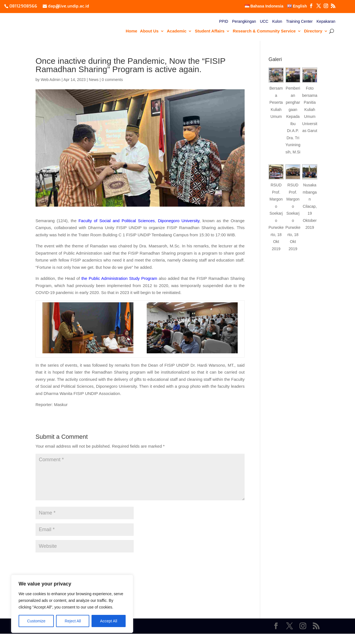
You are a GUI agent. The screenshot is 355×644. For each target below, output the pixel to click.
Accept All (109, 621)
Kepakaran (326, 21)
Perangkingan (244, 21)
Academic (177, 31)
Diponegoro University (178, 221)
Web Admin (51, 80)
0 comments (112, 80)
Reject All (73, 621)
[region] (72, 604)
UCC (264, 21)
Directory (313, 31)
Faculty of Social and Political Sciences (117, 221)
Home (131, 31)
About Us (149, 31)
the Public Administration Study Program (119, 278)
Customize (36, 621)
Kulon (277, 21)
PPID (224, 21)
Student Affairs (210, 31)
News (94, 80)
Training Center (299, 21)
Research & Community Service (264, 31)
